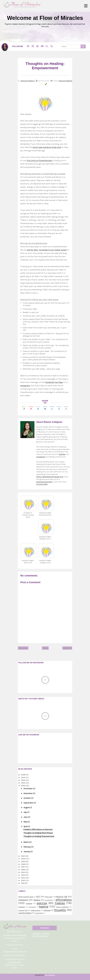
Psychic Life (61, 897)
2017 (23, 867)
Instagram (41, 457)
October (27, 798)
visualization (39, 913)
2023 (23, 783)
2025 (23, 778)
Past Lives (49, 897)
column (29, 903)
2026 (23, 775)
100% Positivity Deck (26, 897)
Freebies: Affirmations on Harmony (38, 829)
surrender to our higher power (53, 250)
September (29, 803)
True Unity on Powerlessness (39, 160)
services (47, 910)
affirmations (64, 900)
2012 (23, 881)
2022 (23, 786)
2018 (23, 864)
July (25, 812)
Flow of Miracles (50, 975)
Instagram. (25, 386)
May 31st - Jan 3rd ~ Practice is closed (41, 935)
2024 (23, 780)
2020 (23, 859)
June (26, 817)
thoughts (60, 910)
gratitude (22, 907)
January (27, 851)
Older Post (67, 648)
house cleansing (62, 907)
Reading (37, 900)
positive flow (23, 910)
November (28, 793)
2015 (23, 872)
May (25, 822)
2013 (23, 878)
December (28, 788)
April (26, 826)
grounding (32, 907)
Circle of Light (42, 484)
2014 (23, 875)
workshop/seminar (44, 482)
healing (69, 81)
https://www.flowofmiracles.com (50, 477)
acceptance (49, 900)
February (27, 847)
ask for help (32, 250)
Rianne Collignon (28, 81)
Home (45, 648)
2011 (23, 883)
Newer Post (23, 648)
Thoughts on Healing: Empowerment (39, 836)
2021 (23, 856)
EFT (38, 897)
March (26, 842)
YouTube (62, 454)
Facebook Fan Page (54, 382)
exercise (62, 81)
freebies (60, 903)
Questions (23, 900)
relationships (36, 910)
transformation (25, 913)
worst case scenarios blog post (47, 147)
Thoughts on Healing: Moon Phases (38, 833)
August (27, 807)
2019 (23, 862)
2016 (23, 870)
